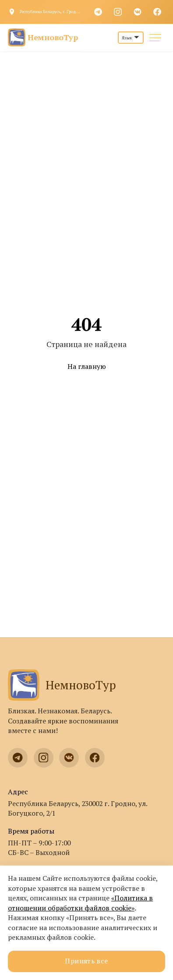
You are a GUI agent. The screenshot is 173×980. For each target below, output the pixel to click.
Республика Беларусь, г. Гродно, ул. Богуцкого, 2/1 (51, 12)
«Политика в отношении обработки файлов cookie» (80, 903)
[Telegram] (98, 12)
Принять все (86, 961)
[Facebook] (157, 12)
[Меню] (155, 38)
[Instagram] (118, 12)
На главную (87, 367)
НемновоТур (62, 685)
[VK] (138, 12)
